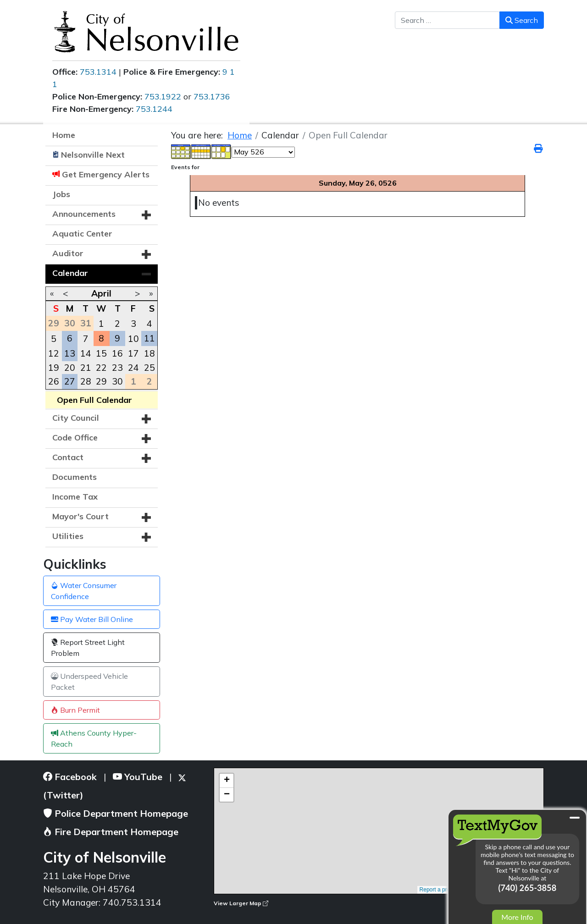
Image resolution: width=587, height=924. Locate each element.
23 (117, 368)
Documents (75, 477)
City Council (76, 418)
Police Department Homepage (116, 813)
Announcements (84, 214)
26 (54, 381)
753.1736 (212, 96)
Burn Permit (75, 710)
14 (86, 353)
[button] (146, 215)
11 (150, 338)
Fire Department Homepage (111, 832)
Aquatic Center (82, 234)
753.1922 (163, 96)
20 (70, 368)
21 (86, 368)
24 (133, 368)
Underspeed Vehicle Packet (89, 682)
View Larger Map (241, 903)
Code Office (75, 437)
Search (522, 20)
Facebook (70, 777)
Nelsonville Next (93, 155)
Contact (68, 457)
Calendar (70, 273)
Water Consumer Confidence (84, 591)
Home (64, 135)
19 (54, 368)
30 (117, 381)
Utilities (68, 536)
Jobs (61, 194)
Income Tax (75, 497)
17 (133, 353)
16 (117, 353)
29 (101, 381)
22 (101, 368)
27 (70, 381)
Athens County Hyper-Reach (94, 738)
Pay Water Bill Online (92, 619)
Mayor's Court (80, 516)
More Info (517, 917)
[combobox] (447, 20)
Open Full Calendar (94, 400)
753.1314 (98, 72)
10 (133, 339)
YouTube (138, 777)
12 (54, 353)
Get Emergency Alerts (106, 174)
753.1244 (154, 109)
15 (101, 353)
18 (150, 353)
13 (70, 353)
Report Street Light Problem (88, 648)
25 (150, 368)
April (101, 293)
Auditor (68, 253)
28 (86, 381)
